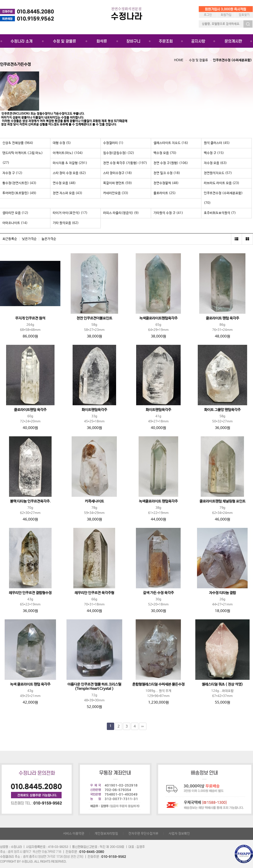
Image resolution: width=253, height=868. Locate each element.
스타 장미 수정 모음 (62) (69, 173)
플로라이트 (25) (165, 193)
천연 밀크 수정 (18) (167, 173)
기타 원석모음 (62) (66, 223)
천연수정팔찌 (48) (166, 183)
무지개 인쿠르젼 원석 (30, 318)
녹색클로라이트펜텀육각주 (158, 318)
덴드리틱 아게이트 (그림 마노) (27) (23, 158)
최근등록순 (10, 239)
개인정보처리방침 (106, 834)
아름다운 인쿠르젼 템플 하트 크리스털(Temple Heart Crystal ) (94, 687)
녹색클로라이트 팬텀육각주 (158, 501)
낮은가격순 (29, 239)
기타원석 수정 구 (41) (168, 213)
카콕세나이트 (94, 501)
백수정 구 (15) (214, 153)
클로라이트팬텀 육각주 (30, 410)
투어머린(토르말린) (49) (19, 193)
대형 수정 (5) (62, 143)
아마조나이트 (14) (15, 223)
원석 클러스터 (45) (217, 143)
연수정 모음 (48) (64, 183)
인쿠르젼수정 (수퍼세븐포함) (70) (223, 198)
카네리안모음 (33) (116, 193)
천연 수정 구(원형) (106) (171, 163)
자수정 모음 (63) (215, 163)
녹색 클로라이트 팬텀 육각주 (30, 684)
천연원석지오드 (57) (218, 173)
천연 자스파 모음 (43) (68, 193)
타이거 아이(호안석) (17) (70, 213)
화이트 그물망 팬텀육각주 (222, 410)
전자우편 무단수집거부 (143, 834)
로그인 (208, 15)
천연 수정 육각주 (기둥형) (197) (125, 163)
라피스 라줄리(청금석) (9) (121, 213)
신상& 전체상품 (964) (18, 143)
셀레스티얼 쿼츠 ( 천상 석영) (222, 684)
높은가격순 (49, 239)
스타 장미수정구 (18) (118, 173)
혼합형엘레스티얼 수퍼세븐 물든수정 (158, 684)
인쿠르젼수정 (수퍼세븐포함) (232, 60)
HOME (179, 60)
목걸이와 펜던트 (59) (118, 183)
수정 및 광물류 (198, 60)
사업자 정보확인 (179, 834)
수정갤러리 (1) (113, 143)
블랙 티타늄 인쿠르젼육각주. (30, 501)
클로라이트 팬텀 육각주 (222, 318)
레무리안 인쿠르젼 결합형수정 (30, 593)
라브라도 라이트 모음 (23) (222, 183)
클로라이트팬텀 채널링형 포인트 (222, 501)
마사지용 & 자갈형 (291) (70, 163)
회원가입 (226, 15)
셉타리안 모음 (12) (15, 213)
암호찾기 (244, 15)
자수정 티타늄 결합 (222, 593)
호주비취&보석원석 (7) (220, 213)
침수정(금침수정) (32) (119, 153)
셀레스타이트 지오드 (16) (171, 143)
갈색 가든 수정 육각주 (158, 593)
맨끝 (143, 726)
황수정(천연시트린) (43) (19, 183)
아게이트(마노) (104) (68, 153)
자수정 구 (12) (12, 173)
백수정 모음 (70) (165, 153)
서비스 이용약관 (74, 834)
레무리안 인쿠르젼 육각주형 (94, 593)
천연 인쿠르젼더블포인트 (94, 318)
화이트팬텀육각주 (94, 410)
